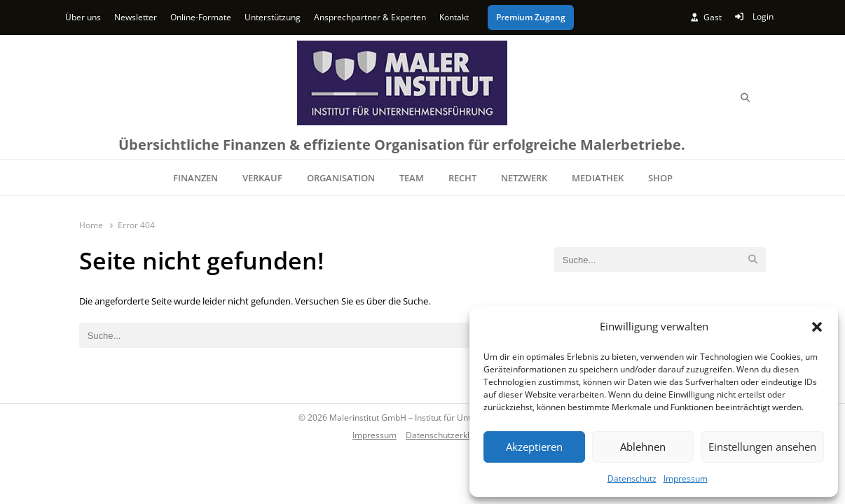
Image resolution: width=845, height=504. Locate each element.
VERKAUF (262, 178)
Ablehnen (643, 447)
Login (754, 16)
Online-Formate (201, 17)
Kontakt (454, 17)
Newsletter (136, 17)
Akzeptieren (534, 447)
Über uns (83, 17)
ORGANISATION (341, 178)
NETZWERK (524, 178)
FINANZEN (195, 178)
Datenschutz (632, 478)
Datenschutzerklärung (449, 435)
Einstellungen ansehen (762, 447)
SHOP (660, 178)
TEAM (412, 178)
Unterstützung (273, 17)
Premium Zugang (531, 17)
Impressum (686, 478)
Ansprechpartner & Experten (370, 17)
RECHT (462, 178)
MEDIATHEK (598, 178)
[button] (817, 327)
